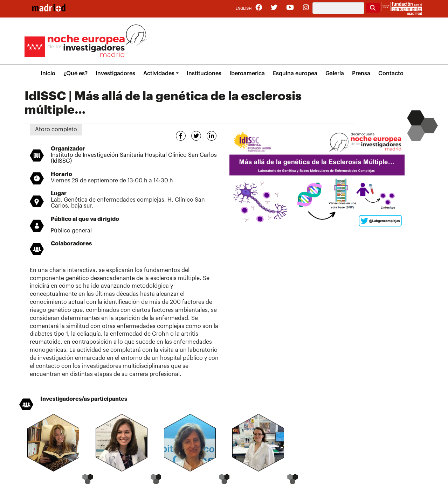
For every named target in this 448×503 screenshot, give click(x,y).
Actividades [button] (159, 74)
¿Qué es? (75, 74)
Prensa (361, 74)
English (243, 9)
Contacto (391, 74)
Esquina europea (295, 74)
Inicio (48, 74)
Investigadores (115, 74)
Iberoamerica (247, 74)
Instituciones (204, 74)
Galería (335, 74)
